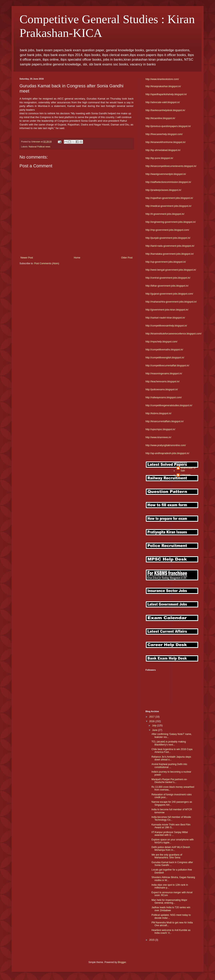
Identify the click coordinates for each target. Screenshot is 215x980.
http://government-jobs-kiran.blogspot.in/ (167, 310)
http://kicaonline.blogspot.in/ (160, 118)
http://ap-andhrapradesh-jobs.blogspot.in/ (167, 453)
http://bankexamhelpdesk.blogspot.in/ (165, 110)
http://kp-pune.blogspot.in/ (159, 158)
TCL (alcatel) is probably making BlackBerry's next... (169, 743)
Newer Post (27, 258)
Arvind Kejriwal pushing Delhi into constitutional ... (169, 766)
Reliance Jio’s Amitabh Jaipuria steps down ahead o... (171, 758)
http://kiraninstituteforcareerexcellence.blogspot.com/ (174, 334)
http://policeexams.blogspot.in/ (162, 389)
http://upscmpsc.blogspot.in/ (160, 429)
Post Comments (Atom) (47, 263)
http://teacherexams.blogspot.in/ (163, 382)
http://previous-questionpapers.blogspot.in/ (168, 126)
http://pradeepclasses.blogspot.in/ (163, 190)
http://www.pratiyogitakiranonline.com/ (166, 445)
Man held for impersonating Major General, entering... (169, 901)
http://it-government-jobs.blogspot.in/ (165, 214)
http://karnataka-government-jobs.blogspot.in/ (170, 254)
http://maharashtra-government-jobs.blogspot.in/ (171, 302)
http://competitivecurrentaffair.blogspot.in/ (167, 366)
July (154, 726)
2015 (152, 940)
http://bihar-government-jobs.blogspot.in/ (167, 286)
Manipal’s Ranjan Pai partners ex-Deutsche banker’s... (169, 781)
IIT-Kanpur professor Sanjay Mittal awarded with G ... (169, 834)
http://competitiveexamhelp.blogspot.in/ (166, 326)
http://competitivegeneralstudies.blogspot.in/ (169, 405)
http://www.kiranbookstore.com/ (162, 79)
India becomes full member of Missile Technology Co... (171, 818)
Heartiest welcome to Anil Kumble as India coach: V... (171, 932)
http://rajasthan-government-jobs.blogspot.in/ (169, 198)
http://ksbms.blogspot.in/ (158, 413)
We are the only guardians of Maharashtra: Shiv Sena (167, 856)
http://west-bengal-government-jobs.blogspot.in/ (171, 270)
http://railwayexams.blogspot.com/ (164, 397)
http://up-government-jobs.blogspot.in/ (166, 262)
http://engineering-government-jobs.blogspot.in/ (171, 222)
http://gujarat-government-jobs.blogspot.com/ (169, 294)
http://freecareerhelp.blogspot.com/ (164, 134)
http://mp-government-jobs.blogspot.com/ (167, 230)
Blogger (122, 962)
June (155, 730)
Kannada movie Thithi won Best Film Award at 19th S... (171, 826)
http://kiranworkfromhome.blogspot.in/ (166, 142)
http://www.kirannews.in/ (158, 437)
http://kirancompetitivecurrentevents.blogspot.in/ (171, 166)
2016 (152, 721)
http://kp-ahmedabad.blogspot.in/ (163, 150)
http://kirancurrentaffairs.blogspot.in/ (165, 421)
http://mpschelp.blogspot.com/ (161, 342)
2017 (152, 717)
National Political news (39, 147)
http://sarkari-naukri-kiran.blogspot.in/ (165, 318)
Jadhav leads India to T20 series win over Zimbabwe (171, 909)
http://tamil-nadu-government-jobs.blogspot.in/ (170, 246)
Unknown (186, 475)
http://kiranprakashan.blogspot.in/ (163, 86)
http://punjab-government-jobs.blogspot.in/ (168, 238)
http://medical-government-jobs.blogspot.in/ (168, 206)
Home (77, 258)
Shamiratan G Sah (188, 469)
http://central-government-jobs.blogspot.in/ (168, 278)
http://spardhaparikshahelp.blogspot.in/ (166, 94)
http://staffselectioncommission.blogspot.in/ (168, 182)
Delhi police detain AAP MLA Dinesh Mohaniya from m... (171, 849)
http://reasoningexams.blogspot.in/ (164, 374)
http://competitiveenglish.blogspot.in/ (165, 358)
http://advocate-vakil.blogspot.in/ (163, 102)
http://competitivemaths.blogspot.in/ (164, 350)
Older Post (127, 258)
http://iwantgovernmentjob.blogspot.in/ (166, 174)
